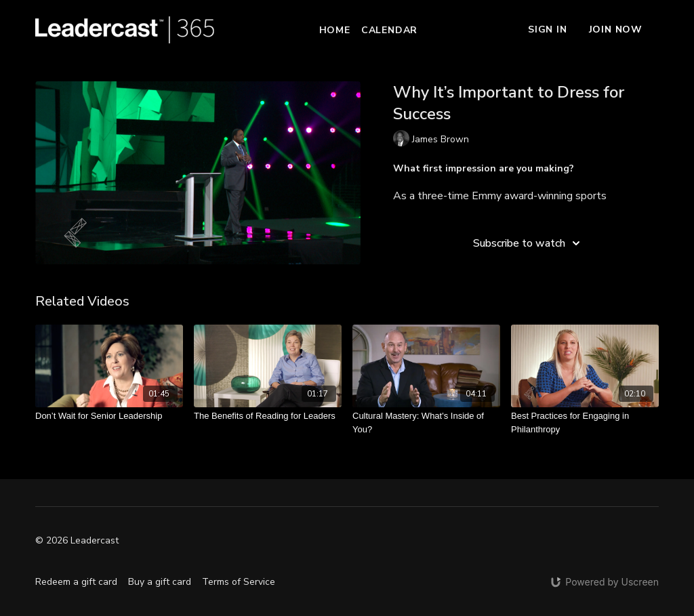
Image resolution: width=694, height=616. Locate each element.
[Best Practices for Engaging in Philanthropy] (585, 423)
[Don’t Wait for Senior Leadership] (109, 416)
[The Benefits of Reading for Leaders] (268, 416)
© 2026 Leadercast (77, 541)
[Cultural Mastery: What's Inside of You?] (426, 423)
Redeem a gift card (76, 582)
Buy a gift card (160, 582)
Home (335, 30)
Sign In (548, 29)
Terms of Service (239, 582)
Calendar (389, 30)
